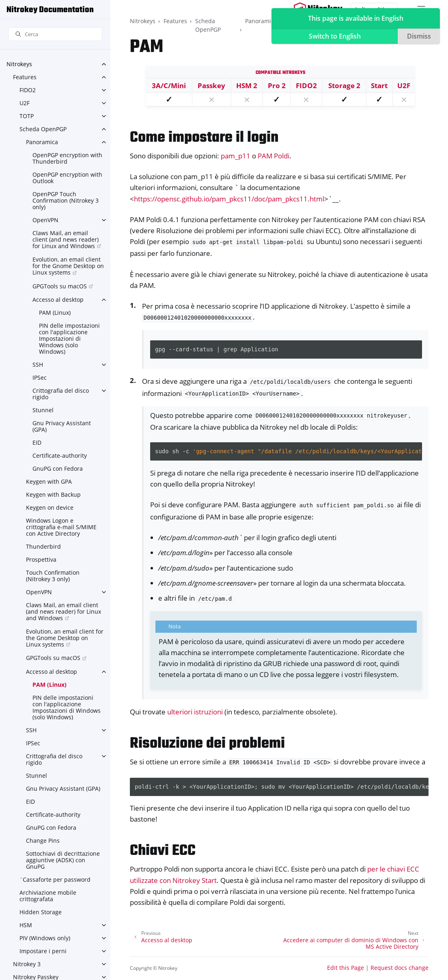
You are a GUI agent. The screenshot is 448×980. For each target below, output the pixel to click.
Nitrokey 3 (27, 964)
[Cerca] (55, 34)
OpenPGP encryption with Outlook (67, 178)
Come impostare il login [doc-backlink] (204, 138)
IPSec (40, 378)
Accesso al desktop (58, 300)
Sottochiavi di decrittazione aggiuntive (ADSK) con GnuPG (63, 860)
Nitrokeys (19, 64)
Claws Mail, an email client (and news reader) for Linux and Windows (66, 239)
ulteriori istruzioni (195, 712)
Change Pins (43, 840)
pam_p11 (236, 156)
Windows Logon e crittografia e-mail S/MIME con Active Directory (61, 527)
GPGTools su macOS (60, 286)
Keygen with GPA (49, 481)
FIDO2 (28, 90)
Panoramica (42, 142)
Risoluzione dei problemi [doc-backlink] (207, 744)
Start (379, 85)
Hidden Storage (41, 912)
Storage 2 (344, 85)
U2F (25, 103)
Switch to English (335, 36)
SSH (38, 365)
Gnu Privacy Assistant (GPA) (62, 426)
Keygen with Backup (53, 494)
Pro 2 (277, 85)
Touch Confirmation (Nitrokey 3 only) (53, 576)
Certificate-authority (60, 455)
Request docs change (400, 968)
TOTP (27, 116)
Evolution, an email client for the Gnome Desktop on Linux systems (68, 266)
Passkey (211, 85)
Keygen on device (50, 507)
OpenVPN (45, 220)
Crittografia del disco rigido (61, 394)
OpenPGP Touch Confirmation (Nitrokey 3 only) (66, 200)
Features (25, 77)
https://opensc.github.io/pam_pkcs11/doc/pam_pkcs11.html (229, 199)
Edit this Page (346, 968)
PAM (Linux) (55, 313)
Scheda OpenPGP (43, 129)
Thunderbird (43, 546)
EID (37, 442)
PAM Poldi (274, 156)
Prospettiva (41, 559)
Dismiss (419, 36)
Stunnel (43, 410)
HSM (26, 925)
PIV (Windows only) (45, 938)
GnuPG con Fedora (58, 468)
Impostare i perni (43, 951)
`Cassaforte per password (55, 879)
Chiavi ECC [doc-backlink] (163, 851)
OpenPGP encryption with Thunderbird (67, 158)
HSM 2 (247, 85)
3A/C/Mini (169, 85)
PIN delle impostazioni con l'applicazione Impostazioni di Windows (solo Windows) (69, 339)
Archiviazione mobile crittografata (48, 896)
